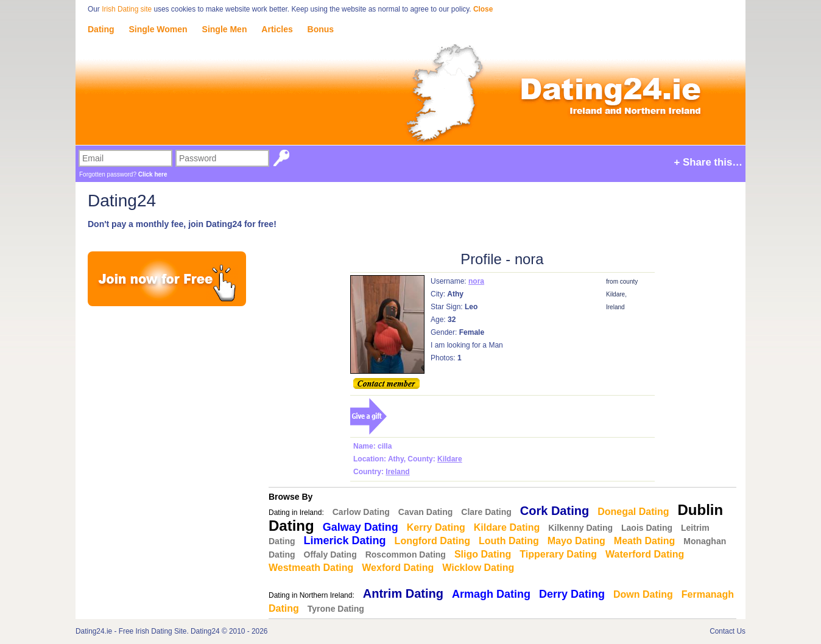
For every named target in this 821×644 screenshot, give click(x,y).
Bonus (321, 29)
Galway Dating (361, 527)
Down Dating (643, 594)
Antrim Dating (403, 593)
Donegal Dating (633, 512)
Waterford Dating (645, 554)
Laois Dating (647, 528)
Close (483, 9)
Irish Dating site (127, 9)
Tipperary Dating (558, 554)
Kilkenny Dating (580, 528)
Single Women (158, 29)
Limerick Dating (345, 541)
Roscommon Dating (406, 555)
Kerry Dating (436, 527)
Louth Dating (509, 541)
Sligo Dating (483, 554)
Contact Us (728, 631)
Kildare (450, 459)
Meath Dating (644, 541)
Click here (153, 174)
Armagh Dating (491, 594)
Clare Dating (486, 512)
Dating (101, 29)
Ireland (397, 472)
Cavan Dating (425, 512)
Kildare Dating (507, 527)
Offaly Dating (330, 555)
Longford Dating (432, 541)
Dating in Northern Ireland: (312, 595)
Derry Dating (572, 594)
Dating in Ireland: (296, 513)
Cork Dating (555, 511)
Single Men (225, 29)
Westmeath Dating (311, 568)
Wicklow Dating (478, 568)
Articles (277, 29)
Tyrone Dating (336, 609)
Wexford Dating (398, 568)
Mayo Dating (576, 541)
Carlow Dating (361, 512)
